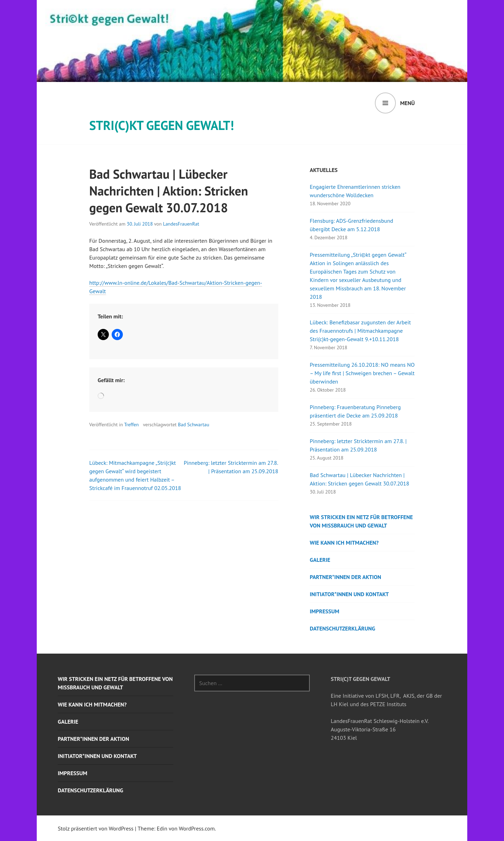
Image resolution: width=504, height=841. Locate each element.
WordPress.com (197, 828)
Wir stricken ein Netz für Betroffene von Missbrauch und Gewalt (361, 521)
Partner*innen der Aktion (345, 577)
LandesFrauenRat (181, 224)
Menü (407, 103)
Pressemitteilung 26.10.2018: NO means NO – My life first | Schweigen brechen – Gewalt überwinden (362, 373)
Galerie (320, 560)
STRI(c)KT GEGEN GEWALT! (162, 125)
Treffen (132, 425)
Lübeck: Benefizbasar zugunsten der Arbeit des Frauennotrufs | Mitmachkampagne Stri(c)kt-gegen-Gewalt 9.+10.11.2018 (360, 331)
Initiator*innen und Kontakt (349, 594)
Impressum (324, 611)
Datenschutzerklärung (342, 628)
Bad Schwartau (193, 425)
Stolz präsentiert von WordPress (96, 828)
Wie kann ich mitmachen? (344, 543)
